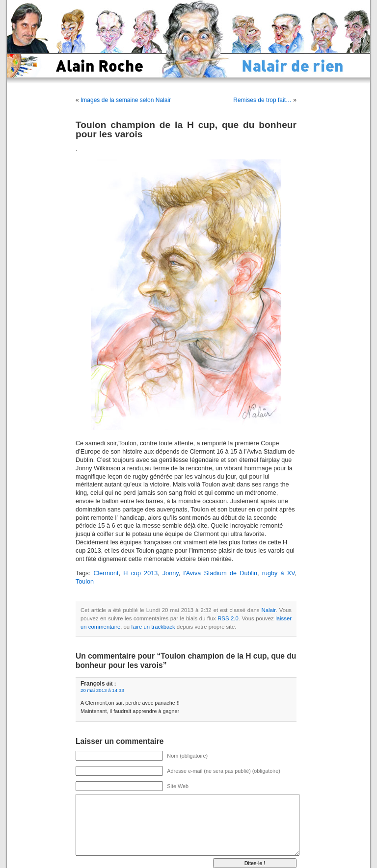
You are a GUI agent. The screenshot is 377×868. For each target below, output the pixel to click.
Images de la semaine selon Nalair (126, 100)
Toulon (85, 582)
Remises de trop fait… (262, 100)
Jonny (171, 573)
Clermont (106, 573)
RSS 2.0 (228, 618)
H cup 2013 (140, 573)
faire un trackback (153, 627)
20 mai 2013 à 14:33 (102, 690)
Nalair (269, 610)
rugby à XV (279, 573)
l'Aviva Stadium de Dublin (220, 573)
